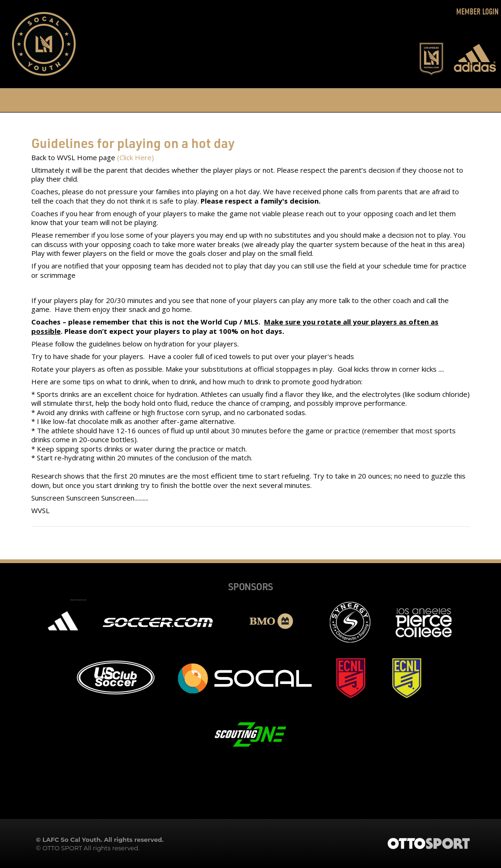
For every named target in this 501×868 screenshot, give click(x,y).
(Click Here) (136, 157)
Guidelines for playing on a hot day (133, 143)
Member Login (477, 12)
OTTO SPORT (62, 848)
